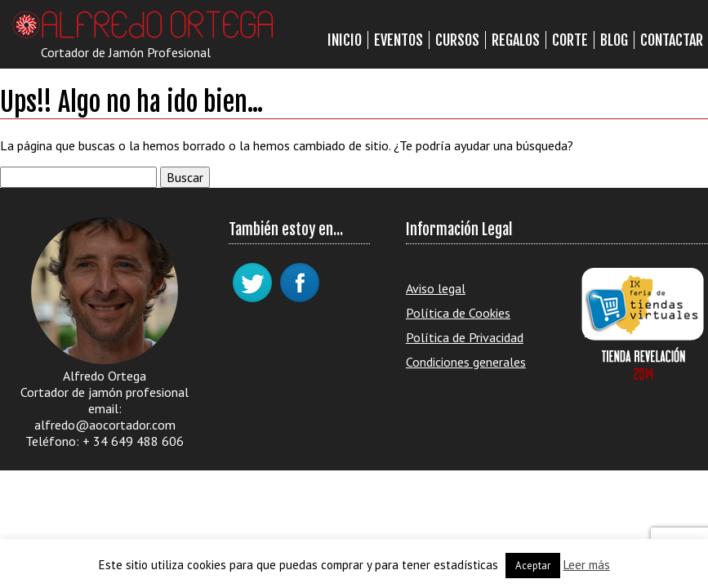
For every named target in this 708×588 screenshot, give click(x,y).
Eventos (399, 40)
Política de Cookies (458, 313)
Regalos (516, 40)
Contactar (672, 40)
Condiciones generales (466, 362)
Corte (570, 40)
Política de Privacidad (465, 337)
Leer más (587, 565)
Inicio (345, 40)
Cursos (457, 40)
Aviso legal (436, 288)
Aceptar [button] (533, 566)
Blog (614, 40)
